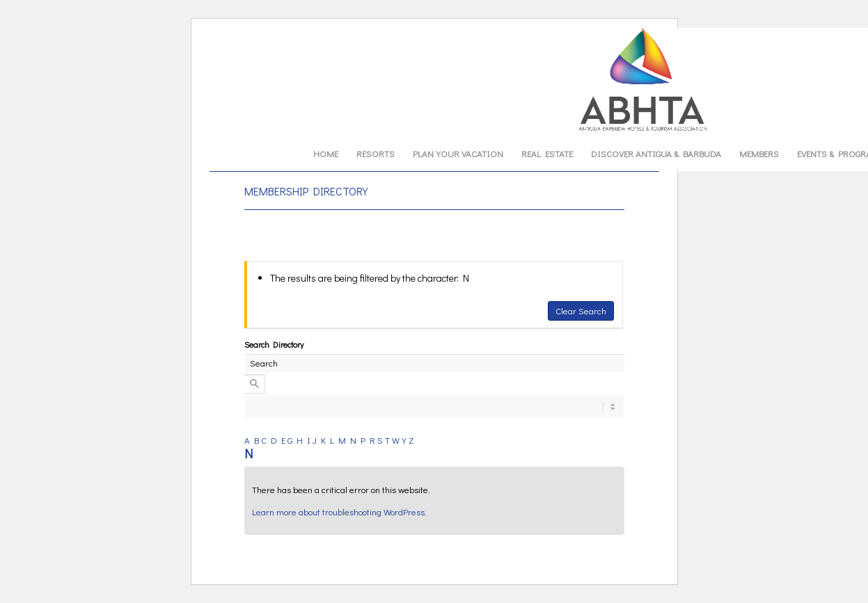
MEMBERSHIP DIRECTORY (306, 191)
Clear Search (581, 311)
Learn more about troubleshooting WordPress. (339, 512)
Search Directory (274, 344)
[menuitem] (326, 154)
